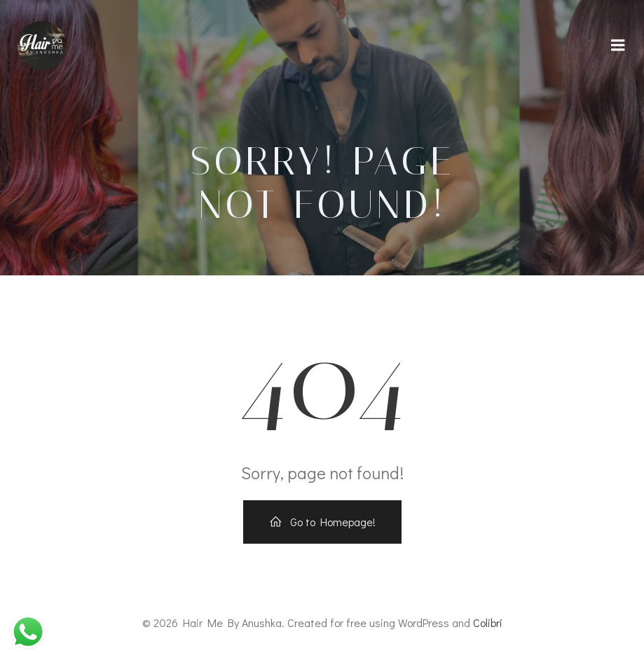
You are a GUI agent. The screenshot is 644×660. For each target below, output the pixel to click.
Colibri (488, 623)
